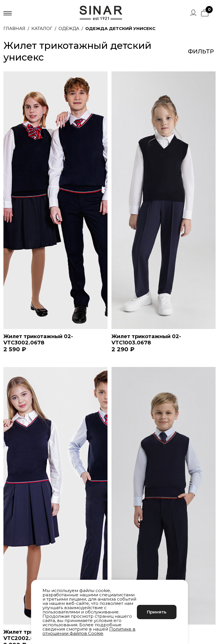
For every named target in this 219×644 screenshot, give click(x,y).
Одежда (69, 28)
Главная (14, 28)
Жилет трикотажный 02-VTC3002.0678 (38, 340)
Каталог (42, 28)
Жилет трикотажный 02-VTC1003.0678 (146, 340)
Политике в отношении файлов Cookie (89, 631)
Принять (157, 612)
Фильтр (201, 51)
